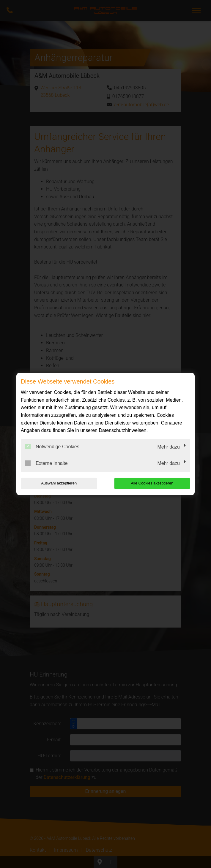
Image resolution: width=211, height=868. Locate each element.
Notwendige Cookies (52, 446)
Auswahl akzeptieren (59, 483)
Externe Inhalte (47, 463)
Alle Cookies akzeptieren (152, 483)
